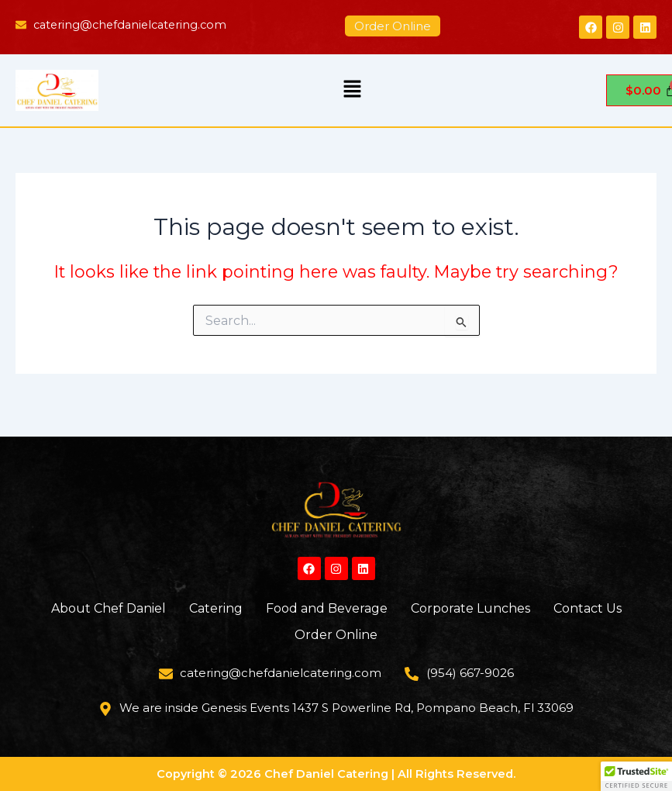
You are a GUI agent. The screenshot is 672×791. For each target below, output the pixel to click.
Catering (216, 608)
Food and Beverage (327, 608)
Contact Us (588, 608)
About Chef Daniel (109, 608)
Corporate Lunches (470, 608)
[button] (352, 90)
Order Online (336, 635)
